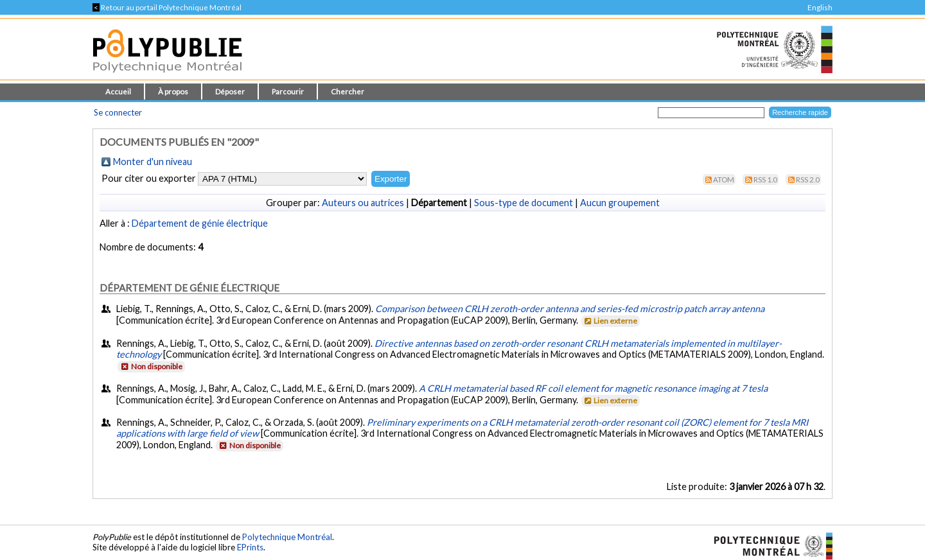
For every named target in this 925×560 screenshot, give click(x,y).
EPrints (250, 547)
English (820, 7)
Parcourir (288, 92)
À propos (173, 92)
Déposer (230, 92)
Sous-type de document (524, 203)
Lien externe (610, 321)
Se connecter (118, 112)
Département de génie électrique (200, 223)
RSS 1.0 (765, 179)
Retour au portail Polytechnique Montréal (167, 7)
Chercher (348, 92)
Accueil (118, 92)
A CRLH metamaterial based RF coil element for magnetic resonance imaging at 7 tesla (593, 388)
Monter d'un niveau (153, 162)
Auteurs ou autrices (363, 203)
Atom (724, 179)
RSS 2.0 (808, 179)
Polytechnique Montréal (287, 537)
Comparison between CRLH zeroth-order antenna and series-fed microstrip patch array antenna (570, 309)
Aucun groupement (620, 203)
